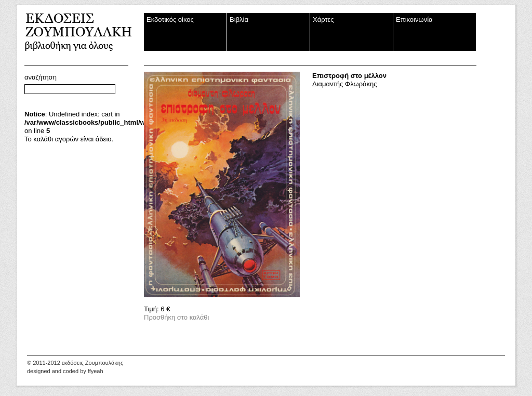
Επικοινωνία (414, 19)
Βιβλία (239, 19)
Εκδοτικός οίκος (170, 19)
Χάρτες (323, 19)
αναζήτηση (41, 77)
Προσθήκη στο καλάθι (176, 317)
